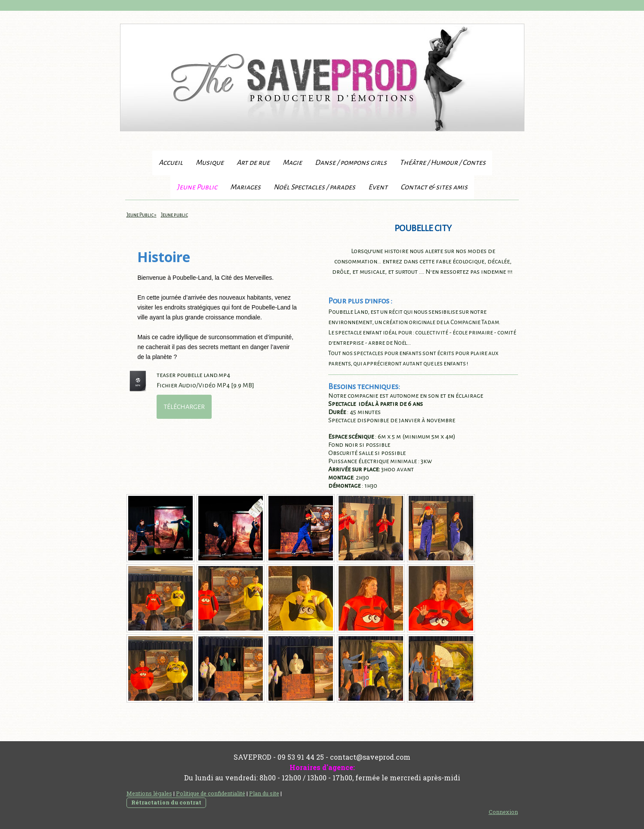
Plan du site (264, 793)
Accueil (171, 163)
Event (378, 187)
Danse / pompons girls (351, 163)
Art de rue (253, 163)
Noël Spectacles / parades (314, 187)
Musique (210, 163)
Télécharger (184, 407)
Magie (292, 163)
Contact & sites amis (434, 187)
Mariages (245, 187)
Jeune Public (197, 187)
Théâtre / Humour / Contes (443, 163)
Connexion (503, 812)
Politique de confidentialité (211, 793)
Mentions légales (149, 793)
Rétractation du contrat (166, 802)
